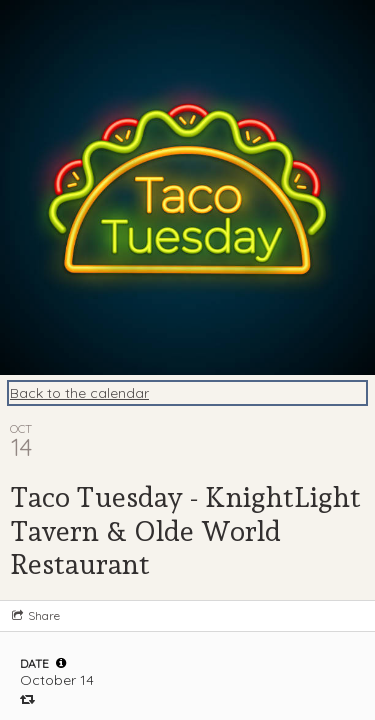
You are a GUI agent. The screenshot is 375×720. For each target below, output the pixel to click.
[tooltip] (61, 663)
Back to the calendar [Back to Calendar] (79, 393)
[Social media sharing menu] (34, 616)
